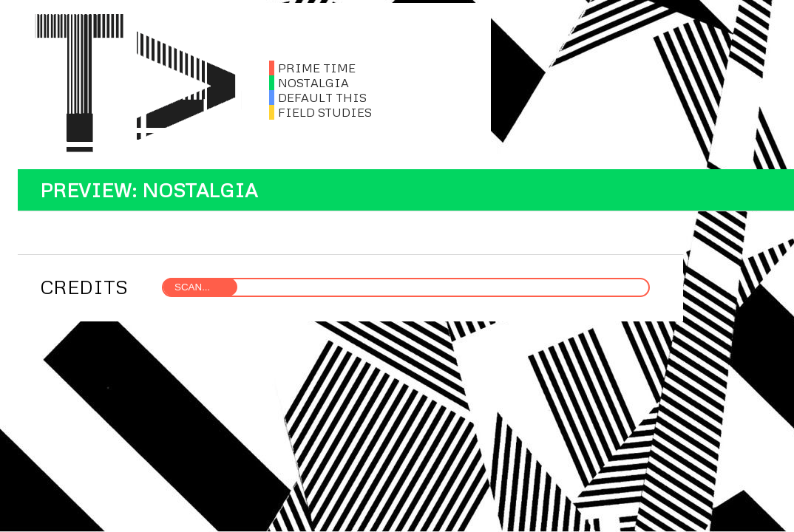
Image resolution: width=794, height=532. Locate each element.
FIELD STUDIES (320, 112)
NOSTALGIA (309, 83)
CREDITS (84, 287)
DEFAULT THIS (318, 98)
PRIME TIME (312, 68)
